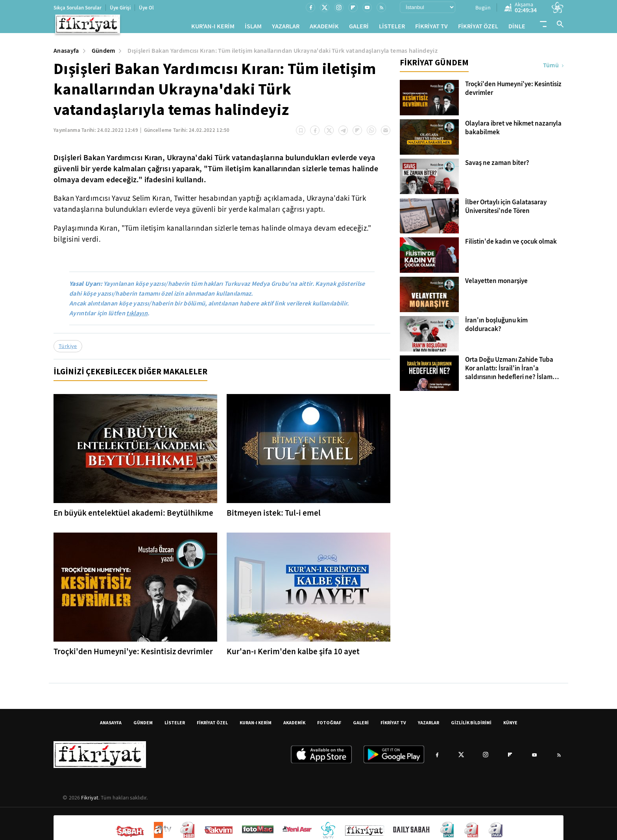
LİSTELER (392, 28)
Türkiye (68, 349)
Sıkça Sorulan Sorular (78, 8)
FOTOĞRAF (329, 726)
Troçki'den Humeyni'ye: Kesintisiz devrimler (133, 655)
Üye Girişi (120, 8)
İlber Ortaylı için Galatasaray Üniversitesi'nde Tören (506, 210)
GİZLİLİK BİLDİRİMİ (471, 726)
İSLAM (253, 28)
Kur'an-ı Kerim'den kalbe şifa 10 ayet (293, 655)
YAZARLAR (286, 28)
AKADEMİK (324, 28)
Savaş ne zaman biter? (497, 166)
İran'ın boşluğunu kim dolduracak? (496, 328)
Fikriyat (90, 801)
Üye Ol (146, 8)
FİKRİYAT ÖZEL (478, 28)
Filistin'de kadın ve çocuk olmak (511, 245)
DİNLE (517, 28)
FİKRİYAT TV (431, 28)
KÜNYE (510, 726)
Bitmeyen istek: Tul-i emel (274, 516)
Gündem (103, 54)
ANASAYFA (111, 726)
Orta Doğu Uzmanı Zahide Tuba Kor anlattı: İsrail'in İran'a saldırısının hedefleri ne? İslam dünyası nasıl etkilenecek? (509, 372)
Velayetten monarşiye (496, 284)
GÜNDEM (143, 726)
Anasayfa (66, 54)
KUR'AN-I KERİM (213, 28)
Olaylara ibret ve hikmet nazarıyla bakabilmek (513, 131)
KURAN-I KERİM (256, 726)
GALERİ (359, 28)
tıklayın (137, 316)
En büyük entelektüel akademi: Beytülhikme (133, 516)
